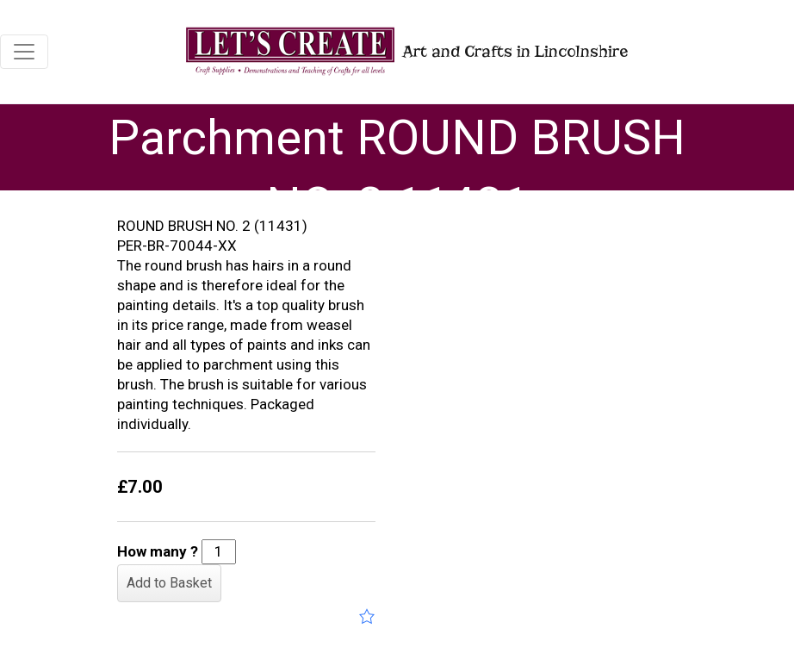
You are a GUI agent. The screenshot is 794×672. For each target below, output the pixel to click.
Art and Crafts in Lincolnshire (405, 51)
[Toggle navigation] (24, 52)
